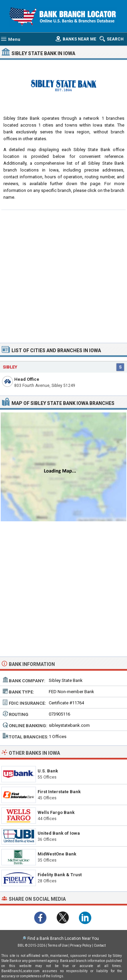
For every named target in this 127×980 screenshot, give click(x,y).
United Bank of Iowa (59, 833)
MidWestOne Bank (57, 854)
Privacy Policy (81, 945)
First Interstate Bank (59, 792)
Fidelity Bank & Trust (60, 875)
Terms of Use (58, 945)
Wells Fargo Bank (56, 812)
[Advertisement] (63, 275)
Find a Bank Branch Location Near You (63, 938)
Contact (100, 945)
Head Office (27, 379)
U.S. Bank (48, 771)
